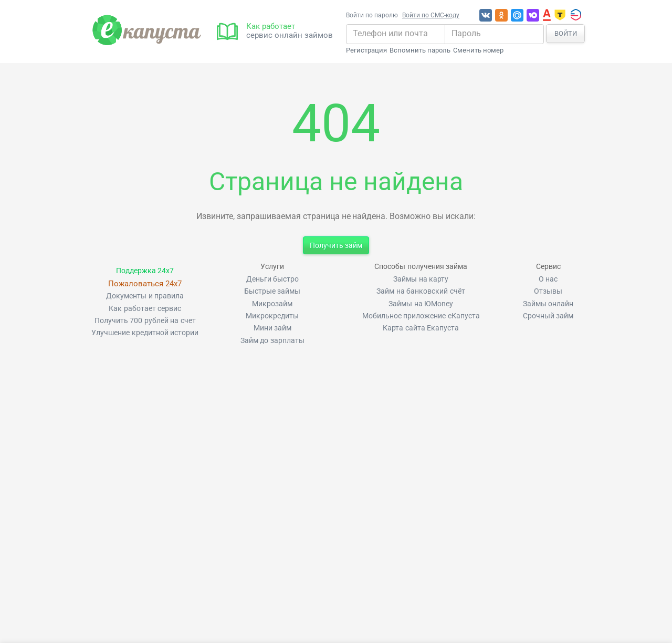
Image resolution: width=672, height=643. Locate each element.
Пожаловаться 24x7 (145, 284)
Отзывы (548, 291)
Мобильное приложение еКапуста (421, 316)
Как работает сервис (145, 309)
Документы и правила (145, 296)
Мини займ (272, 328)
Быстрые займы (272, 291)
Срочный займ (548, 316)
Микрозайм (272, 304)
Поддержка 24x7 (145, 271)
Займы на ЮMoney (421, 304)
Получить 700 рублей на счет (145, 321)
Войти (566, 33)
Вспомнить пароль (420, 50)
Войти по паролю (372, 15)
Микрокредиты (272, 316)
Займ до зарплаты (272, 341)
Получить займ (336, 245)
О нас (548, 279)
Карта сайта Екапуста (421, 328)
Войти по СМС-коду (431, 15)
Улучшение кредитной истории (145, 333)
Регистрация (366, 50)
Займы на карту (421, 279)
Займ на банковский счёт (421, 291)
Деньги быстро (272, 279)
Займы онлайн (548, 304)
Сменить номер (478, 50)
